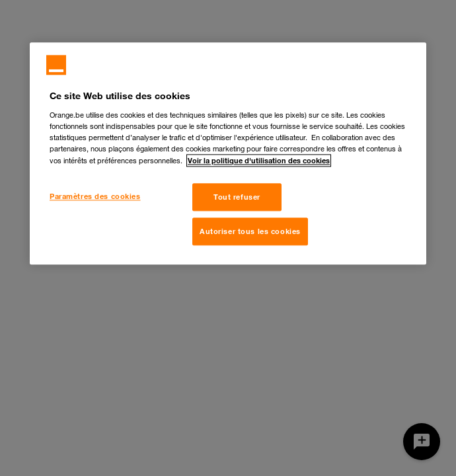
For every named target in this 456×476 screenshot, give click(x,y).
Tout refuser (237, 197)
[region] (228, 153)
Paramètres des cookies (95, 196)
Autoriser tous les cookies (250, 231)
